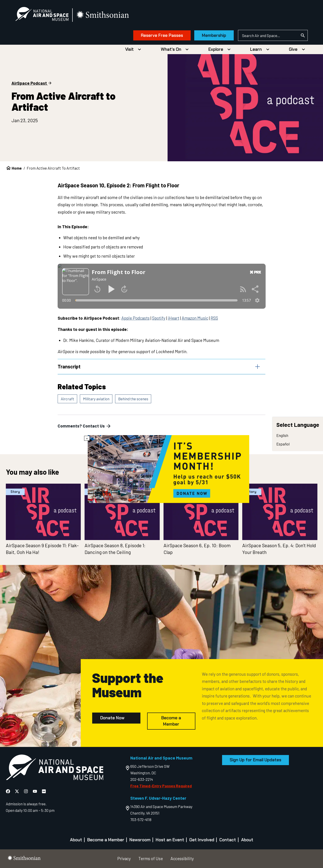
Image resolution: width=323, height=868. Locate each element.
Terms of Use (151, 858)
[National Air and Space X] (17, 791)
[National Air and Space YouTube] (35, 791)
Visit (129, 49)
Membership (214, 35)
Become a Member (171, 721)
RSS (214, 318)
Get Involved (202, 840)
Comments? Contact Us (85, 426)
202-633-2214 (142, 779)
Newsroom (140, 840)
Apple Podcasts (135, 318)
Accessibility (182, 858)
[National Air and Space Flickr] (44, 791)
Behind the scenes (133, 399)
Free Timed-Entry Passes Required (161, 786)
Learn (256, 49)
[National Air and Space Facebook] (8, 791)
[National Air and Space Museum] (42, 15)
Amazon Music (195, 318)
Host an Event (170, 840)
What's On (171, 49)
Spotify (159, 318)
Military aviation (96, 399)
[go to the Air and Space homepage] (55, 768)
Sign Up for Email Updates (255, 760)
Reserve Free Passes (162, 35)
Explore (216, 49)
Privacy (124, 858)
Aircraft (68, 399)
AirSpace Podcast (29, 83)
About (76, 840)
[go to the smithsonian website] (103, 15)
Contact (228, 840)
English (282, 436)
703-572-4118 (141, 819)
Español (283, 444)
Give (293, 49)
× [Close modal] (87, 438)
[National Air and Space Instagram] (26, 791)
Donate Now (112, 718)
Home (17, 168)
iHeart (174, 318)
